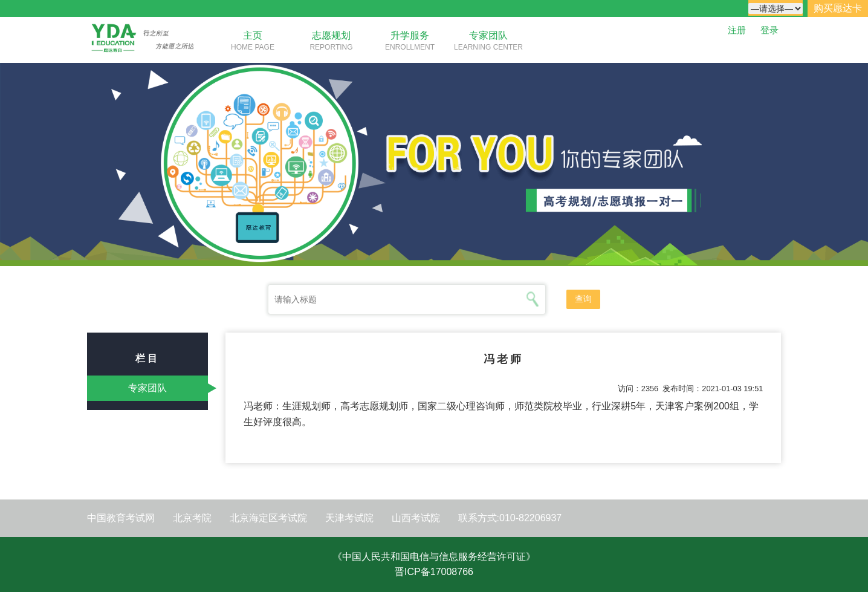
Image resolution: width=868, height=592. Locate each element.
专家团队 (488, 35)
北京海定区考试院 (268, 518)
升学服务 (410, 35)
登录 (769, 30)
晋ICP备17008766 (434, 572)
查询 (583, 299)
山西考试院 (416, 518)
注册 (737, 30)
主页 (253, 35)
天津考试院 (349, 518)
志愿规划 (331, 35)
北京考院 (192, 518)
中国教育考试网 (121, 518)
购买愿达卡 (838, 8)
